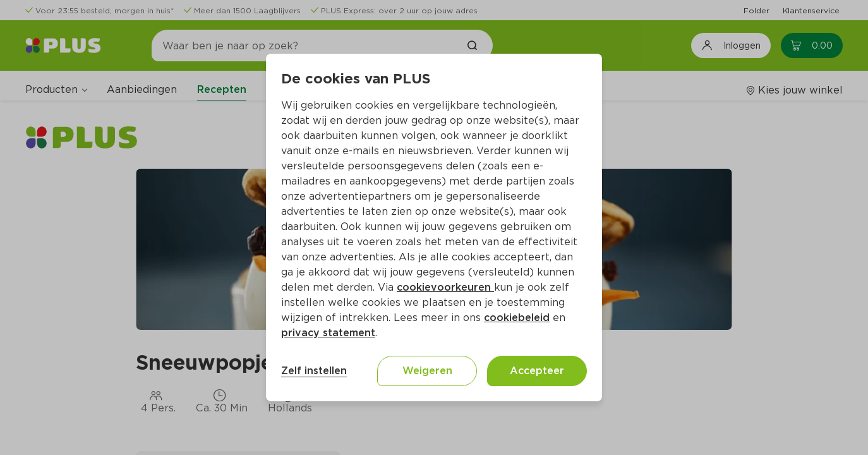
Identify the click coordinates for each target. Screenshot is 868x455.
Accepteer (537, 371)
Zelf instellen (314, 371)
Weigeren (427, 371)
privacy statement (328, 333)
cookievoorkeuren (445, 287)
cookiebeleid (517, 318)
